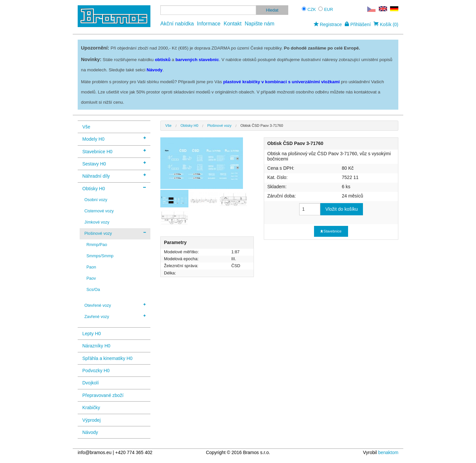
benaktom (388, 452)
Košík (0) (386, 24)
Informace (209, 24)
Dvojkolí (91, 383)
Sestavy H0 (114, 163)
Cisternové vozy (99, 211)
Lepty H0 (92, 334)
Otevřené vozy (115, 305)
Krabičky (91, 408)
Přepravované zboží (103, 395)
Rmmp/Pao (97, 245)
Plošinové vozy (115, 233)
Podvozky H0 (96, 371)
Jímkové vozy (97, 222)
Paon (91, 267)
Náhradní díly (114, 176)
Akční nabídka (177, 24)
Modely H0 (114, 139)
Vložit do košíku (341, 209)
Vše (86, 127)
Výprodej (91, 420)
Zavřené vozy (115, 316)
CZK (312, 9)
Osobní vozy (96, 200)
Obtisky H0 (114, 188)
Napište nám (259, 24)
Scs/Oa (93, 290)
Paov (91, 278)
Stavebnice (331, 231)
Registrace (328, 24)
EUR (329, 9)
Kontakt (232, 24)
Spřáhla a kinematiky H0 (107, 358)
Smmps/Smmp (100, 256)
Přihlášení (358, 24)
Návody (90, 432)
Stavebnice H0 (114, 151)
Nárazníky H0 (96, 346)
